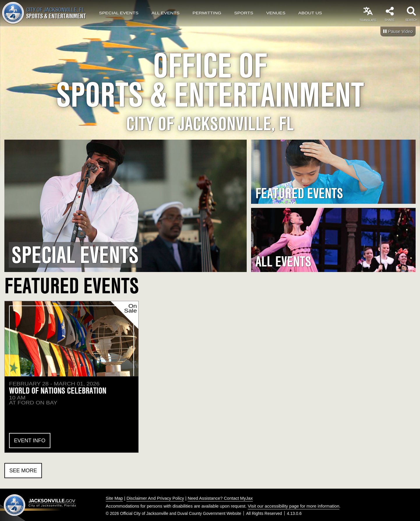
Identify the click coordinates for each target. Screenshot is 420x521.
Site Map (114, 498)
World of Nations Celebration (58, 391)
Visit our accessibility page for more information (294, 506)
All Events (165, 13)
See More (23, 471)
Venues (276, 13)
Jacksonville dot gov (40, 505)
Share (389, 20)
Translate (368, 20)
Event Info (30, 441)
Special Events (119, 13)
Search (411, 20)
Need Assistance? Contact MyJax (220, 498)
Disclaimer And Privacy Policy (155, 498)
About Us (310, 13)
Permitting (207, 13)
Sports (244, 13)
